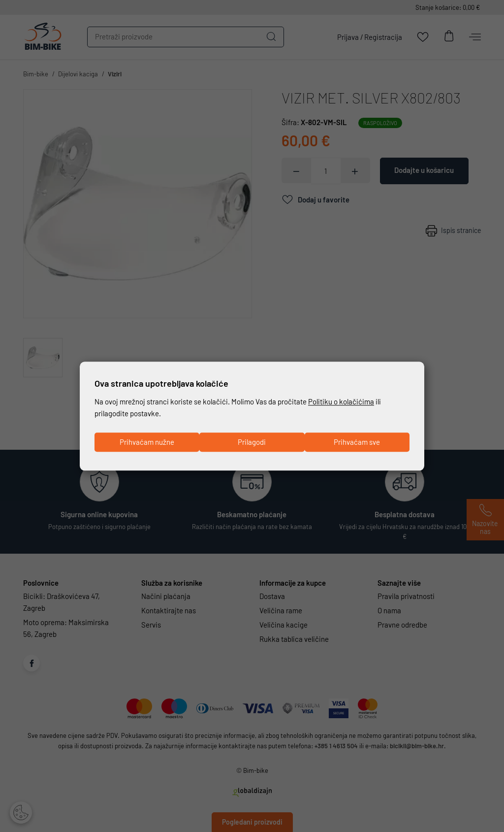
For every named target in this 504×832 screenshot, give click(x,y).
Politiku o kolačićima (341, 402)
